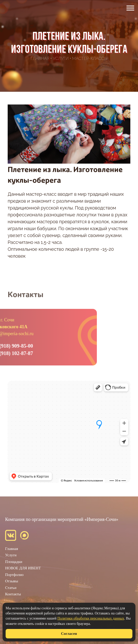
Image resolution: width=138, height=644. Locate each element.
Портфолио (14, 575)
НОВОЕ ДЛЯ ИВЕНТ (23, 568)
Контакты (13, 594)
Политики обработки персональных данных (91, 618)
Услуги (11, 555)
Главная (11, 549)
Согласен (69, 634)
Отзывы (12, 581)
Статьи (11, 588)
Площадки (14, 562)
